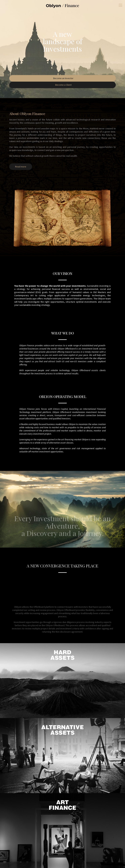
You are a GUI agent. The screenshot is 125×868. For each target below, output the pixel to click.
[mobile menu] (120, 5)
